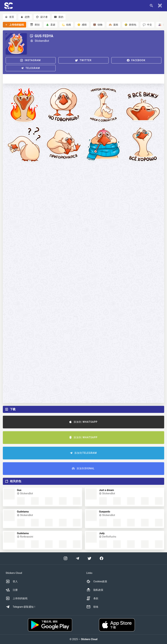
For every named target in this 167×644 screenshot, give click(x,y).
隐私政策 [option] (95, 590)
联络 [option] (92, 607)
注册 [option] (12, 590)
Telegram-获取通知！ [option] (21, 607)
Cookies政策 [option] (97, 581)
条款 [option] (92, 598)
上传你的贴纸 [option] (17, 598)
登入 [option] (12, 581)
